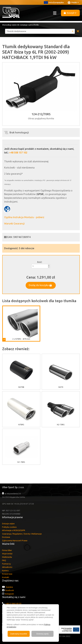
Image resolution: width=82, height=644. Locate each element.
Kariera (5, 570)
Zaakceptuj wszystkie (19, 634)
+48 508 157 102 (18, 153)
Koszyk (70, 13)
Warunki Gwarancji (14, 224)
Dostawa (6, 537)
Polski (73, 3)
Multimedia (7, 557)
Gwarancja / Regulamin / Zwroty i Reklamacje (22, 534)
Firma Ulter (7, 550)
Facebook (10, 590)
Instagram (9, 594)
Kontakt (6, 577)
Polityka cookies (9, 527)
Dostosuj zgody (42, 634)
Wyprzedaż (7, 554)
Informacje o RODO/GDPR (14, 530)
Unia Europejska (54, 2)
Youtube (9, 587)
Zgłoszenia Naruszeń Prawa (15, 540)
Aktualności (7, 567)
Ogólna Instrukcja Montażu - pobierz (24, 217)
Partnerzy (6, 564)
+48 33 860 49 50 (13, 603)
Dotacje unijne (8, 524)
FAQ (4, 560)
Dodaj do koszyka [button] (40, 285)
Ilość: (40, 262)
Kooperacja (7, 574)
